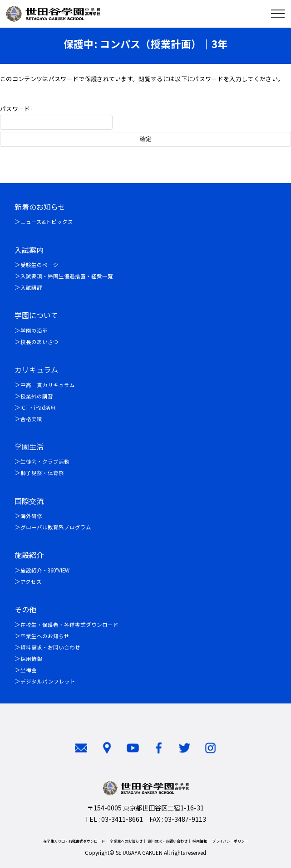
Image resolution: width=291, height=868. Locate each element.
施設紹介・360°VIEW (45, 570)
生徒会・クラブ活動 (45, 461)
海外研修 (31, 516)
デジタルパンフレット (48, 681)
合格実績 (31, 419)
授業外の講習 (37, 396)
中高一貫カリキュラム (48, 385)
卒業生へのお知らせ (45, 636)
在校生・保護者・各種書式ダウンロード (69, 625)
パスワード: (56, 117)
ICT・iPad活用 (38, 407)
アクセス (31, 582)
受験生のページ (39, 265)
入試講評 (31, 287)
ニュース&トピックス (47, 222)
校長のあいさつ (39, 342)
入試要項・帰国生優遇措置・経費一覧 (67, 276)
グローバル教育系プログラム (56, 527)
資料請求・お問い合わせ (50, 647)
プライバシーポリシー (230, 841)
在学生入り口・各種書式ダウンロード (74, 841)
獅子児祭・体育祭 (42, 473)
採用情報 (31, 659)
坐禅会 (29, 670)
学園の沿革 (34, 330)
